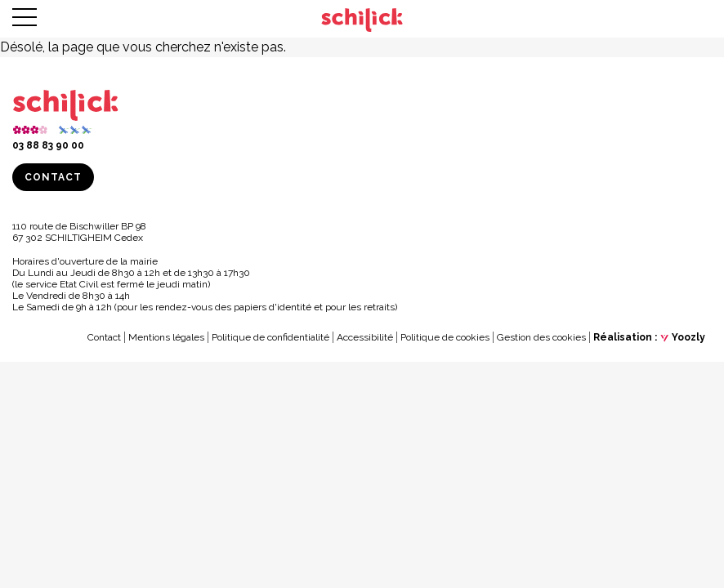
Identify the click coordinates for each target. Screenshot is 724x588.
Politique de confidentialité (270, 337)
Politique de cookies (445, 337)
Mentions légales (166, 337)
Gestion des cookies (541, 337)
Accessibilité (365, 337)
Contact (53, 177)
